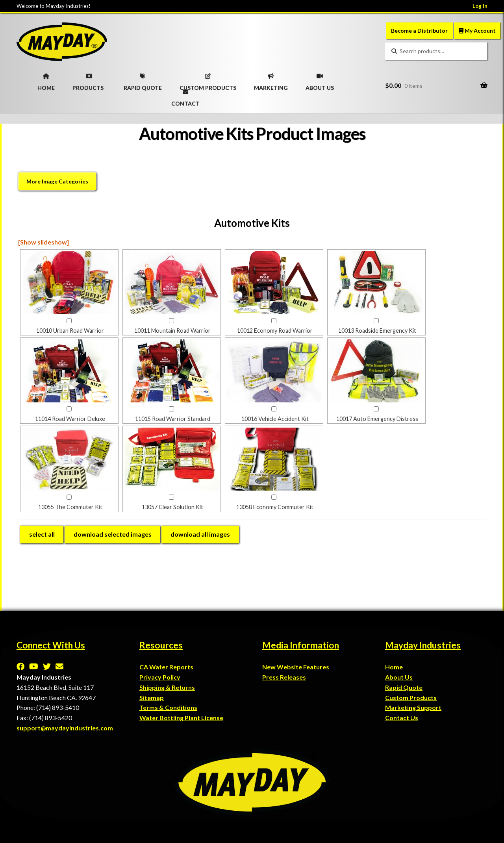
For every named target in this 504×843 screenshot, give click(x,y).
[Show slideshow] (44, 242)
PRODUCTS (88, 80)
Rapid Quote (404, 687)
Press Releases (284, 677)
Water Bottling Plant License (181, 718)
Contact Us (402, 718)
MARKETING (271, 80)
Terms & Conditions (168, 707)
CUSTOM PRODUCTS (208, 80)
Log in (480, 6)
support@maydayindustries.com (65, 728)
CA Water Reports (166, 667)
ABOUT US (320, 80)
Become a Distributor (419, 31)
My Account (477, 31)
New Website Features (296, 667)
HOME (46, 80)
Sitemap (152, 698)
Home (394, 667)
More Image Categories (57, 181)
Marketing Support (413, 707)
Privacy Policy (160, 677)
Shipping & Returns (167, 687)
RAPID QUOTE (143, 80)
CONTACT (185, 95)
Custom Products (411, 698)
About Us (399, 677)
